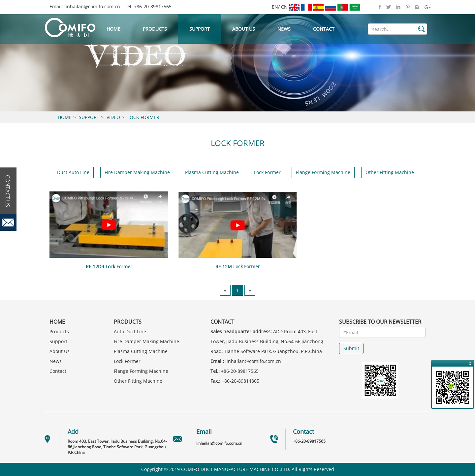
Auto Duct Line (130, 331)
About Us (244, 29)
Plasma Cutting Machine (212, 172)
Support (200, 29)
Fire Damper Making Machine (137, 172)
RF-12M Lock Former (238, 267)
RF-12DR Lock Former (109, 267)
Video (113, 117)
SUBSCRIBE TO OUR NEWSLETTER (380, 322)
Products (155, 29)
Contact (324, 29)
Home (113, 29)
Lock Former (143, 117)
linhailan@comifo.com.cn (92, 6)
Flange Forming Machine (323, 172)
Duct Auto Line (73, 172)
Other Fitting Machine (390, 172)
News (284, 29)
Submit (351, 348)
